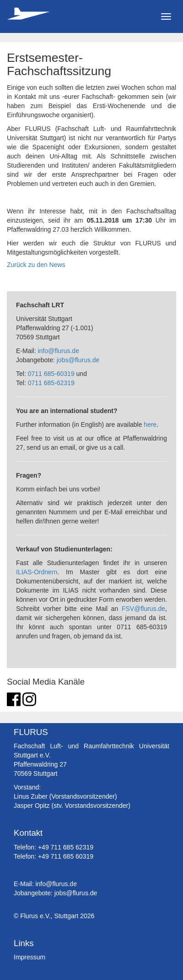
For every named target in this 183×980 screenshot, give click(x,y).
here (150, 425)
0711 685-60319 (51, 374)
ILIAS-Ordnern (37, 572)
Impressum (30, 957)
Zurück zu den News (36, 265)
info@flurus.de (58, 351)
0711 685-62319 (51, 383)
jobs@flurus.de (78, 360)
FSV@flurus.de (143, 609)
